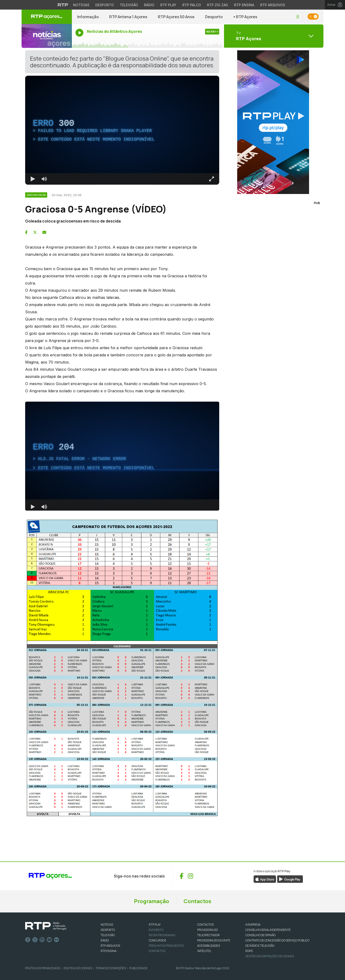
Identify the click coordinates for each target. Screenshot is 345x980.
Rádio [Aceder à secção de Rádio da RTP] (149, 5)
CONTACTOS (205, 925)
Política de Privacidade (43, 968)
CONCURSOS (157, 940)
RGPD (249, 951)
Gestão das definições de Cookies (270, 956)
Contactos (197, 901)
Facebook (28, 940)
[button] (298, 17)
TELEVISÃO (108, 935)
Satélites (204, 951)
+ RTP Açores (245, 17)
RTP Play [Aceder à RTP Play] (168, 5)
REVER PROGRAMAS (162, 935)
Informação (88, 17)
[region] (122, 130)
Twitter (35, 940)
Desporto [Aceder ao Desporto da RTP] (105, 5)
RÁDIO (105, 940)
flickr (57, 940)
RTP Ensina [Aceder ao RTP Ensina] (244, 5)
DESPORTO (108, 930)
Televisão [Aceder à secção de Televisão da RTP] (129, 5)
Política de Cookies (78, 968)
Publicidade (138, 968)
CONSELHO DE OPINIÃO (260, 935)
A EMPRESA (253, 925)
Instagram (42, 940)
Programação (152, 901)
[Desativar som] (44, 179)
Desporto (214, 17)
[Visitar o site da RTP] (63, 5)
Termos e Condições (111, 968)
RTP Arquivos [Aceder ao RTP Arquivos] (273, 5)
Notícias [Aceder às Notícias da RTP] (81, 5)
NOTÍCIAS (107, 925)
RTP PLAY (155, 925)
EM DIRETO (156, 930)
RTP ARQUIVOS (110, 946)
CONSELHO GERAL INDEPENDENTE (268, 930)
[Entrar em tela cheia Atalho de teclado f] (212, 179)
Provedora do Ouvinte (214, 940)
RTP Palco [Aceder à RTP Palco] (192, 5)
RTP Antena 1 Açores (128, 17)
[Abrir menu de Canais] (273, 36)
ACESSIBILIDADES (209, 946)
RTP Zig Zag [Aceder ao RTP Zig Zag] (218, 5)
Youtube (49, 940)
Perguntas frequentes (166, 946)
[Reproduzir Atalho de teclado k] (33, 179)
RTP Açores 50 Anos (176, 17)
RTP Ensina (109, 951)
